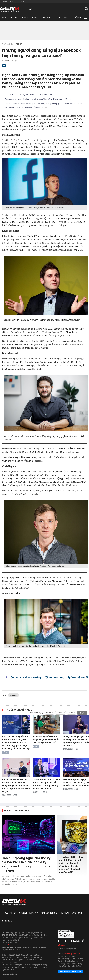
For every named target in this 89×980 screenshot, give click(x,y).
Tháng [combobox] (60, 713)
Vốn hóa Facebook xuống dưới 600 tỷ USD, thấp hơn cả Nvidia (31, 95)
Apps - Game (77, 913)
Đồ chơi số (78, 19)
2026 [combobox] (71, 713)
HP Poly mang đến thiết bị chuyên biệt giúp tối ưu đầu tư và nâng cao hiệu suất (46, 740)
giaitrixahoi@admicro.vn (72, 954)
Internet (26, 18)
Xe (59, 18)
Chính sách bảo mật (10, 974)
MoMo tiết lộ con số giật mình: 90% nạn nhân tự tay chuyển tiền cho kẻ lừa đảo (76, 783)
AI (11, 18)
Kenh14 (13, 2)
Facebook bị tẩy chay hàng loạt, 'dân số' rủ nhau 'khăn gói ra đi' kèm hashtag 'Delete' (39, 99)
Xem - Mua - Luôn (47, 19)
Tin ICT (15, 19)
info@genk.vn (12, 945)
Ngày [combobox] (49, 713)
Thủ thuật (64, 913)
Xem (82, 713)
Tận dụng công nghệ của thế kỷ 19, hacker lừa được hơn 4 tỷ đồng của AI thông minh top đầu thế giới (27, 864)
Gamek (5, 2)
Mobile (5, 18)
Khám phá (34, 19)
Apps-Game (65, 19)
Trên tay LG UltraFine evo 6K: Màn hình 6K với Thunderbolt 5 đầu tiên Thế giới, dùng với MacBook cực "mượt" (72, 865)
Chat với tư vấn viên (70, 972)
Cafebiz (22, 2)
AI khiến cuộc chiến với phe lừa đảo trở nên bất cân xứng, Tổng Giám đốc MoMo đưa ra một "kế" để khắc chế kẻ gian (16, 786)
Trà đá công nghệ (49, 913)
